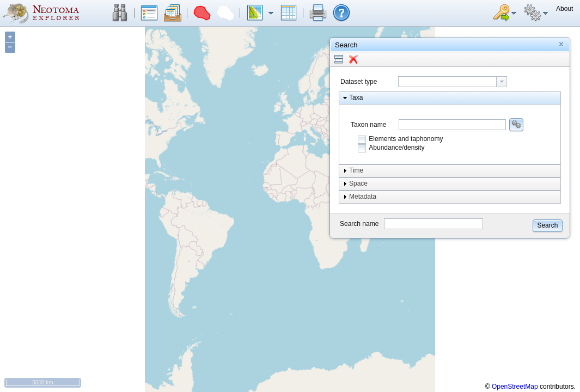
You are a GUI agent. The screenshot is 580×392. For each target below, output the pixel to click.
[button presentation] (502, 82)
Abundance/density (396, 148)
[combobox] (453, 82)
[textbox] (447, 82)
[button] (120, 13)
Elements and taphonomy (406, 139)
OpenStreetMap (515, 387)
